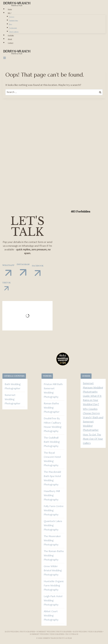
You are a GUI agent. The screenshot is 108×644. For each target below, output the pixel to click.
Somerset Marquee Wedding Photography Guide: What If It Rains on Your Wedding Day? (93, 394)
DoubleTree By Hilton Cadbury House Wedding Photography (53, 425)
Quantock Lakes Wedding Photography (53, 526)
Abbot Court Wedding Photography (51, 616)
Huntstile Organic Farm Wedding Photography (54, 586)
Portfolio (11, 35)
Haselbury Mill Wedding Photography (52, 495)
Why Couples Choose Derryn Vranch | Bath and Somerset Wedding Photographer (93, 420)
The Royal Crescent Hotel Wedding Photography (52, 459)
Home (10, 9)
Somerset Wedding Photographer (13, 399)
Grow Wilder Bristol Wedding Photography (53, 571)
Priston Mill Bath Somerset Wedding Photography (53, 391)
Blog (11, 24)
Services (12, 17)
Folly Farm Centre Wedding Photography (54, 511)
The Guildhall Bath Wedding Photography (52, 442)
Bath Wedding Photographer (13, 386)
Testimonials (13, 28)
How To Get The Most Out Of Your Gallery (93, 439)
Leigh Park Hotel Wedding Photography (53, 601)
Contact (11, 43)
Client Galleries (14, 32)
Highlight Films (14, 21)
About (10, 39)
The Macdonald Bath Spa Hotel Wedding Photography (52, 478)
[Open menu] (5, 58)
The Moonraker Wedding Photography (52, 541)
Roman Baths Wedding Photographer (52, 408)
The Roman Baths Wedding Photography (54, 556)
